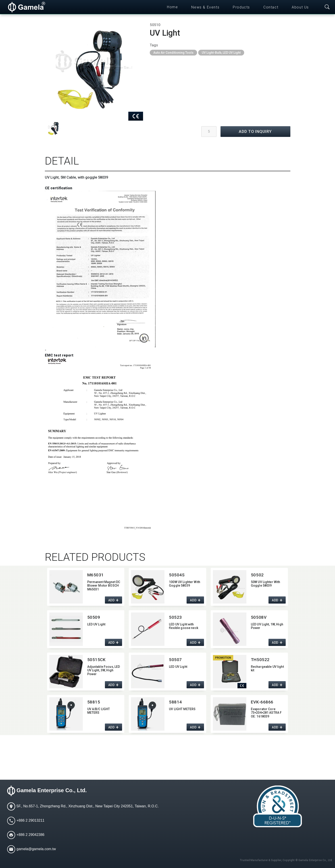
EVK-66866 (262, 702)
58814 (175, 702)
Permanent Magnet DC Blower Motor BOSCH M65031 (104, 586)
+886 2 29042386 (30, 835)
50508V (259, 617)
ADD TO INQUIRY (255, 131)
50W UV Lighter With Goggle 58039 (266, 584)
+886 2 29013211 (30, 820)
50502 (257, 575)
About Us (300, 7)
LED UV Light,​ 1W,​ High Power (267, 626)
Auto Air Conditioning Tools (173, 53)
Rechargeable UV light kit (267, 669)
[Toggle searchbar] (327, 7)
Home (172, 7)
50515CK (97, 660)
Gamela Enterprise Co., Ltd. (52, 790)
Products (241, 7)
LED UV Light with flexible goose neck (184, 626)
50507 (175, 660)
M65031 (96, 575)
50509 (94, 617)
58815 (94, 702)
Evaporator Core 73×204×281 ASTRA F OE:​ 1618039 (266, 713)
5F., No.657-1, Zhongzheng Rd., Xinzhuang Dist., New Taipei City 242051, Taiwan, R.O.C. (88, 806)
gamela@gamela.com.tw (36, 849)
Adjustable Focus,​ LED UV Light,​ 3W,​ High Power (104, 670)
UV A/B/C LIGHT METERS (99, 711)
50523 (175, 617)
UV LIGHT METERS (182, 709)
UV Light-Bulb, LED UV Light (221, 53)
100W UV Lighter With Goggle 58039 (185, 584)
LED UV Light (96, 624)
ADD (111, 600)
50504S (177, 575)
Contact (271, 7)
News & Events (205, 7)
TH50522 (260, 660)
